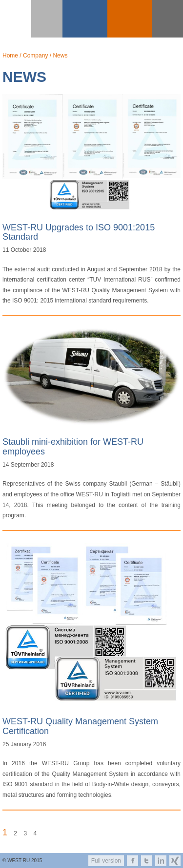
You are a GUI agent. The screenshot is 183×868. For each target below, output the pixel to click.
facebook (132, 861)
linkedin (161, 861)
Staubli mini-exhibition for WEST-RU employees (73, 447)
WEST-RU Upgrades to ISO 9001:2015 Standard (79, 232)
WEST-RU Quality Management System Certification (80, 726)
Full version (106, 861)
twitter (147, 861)
